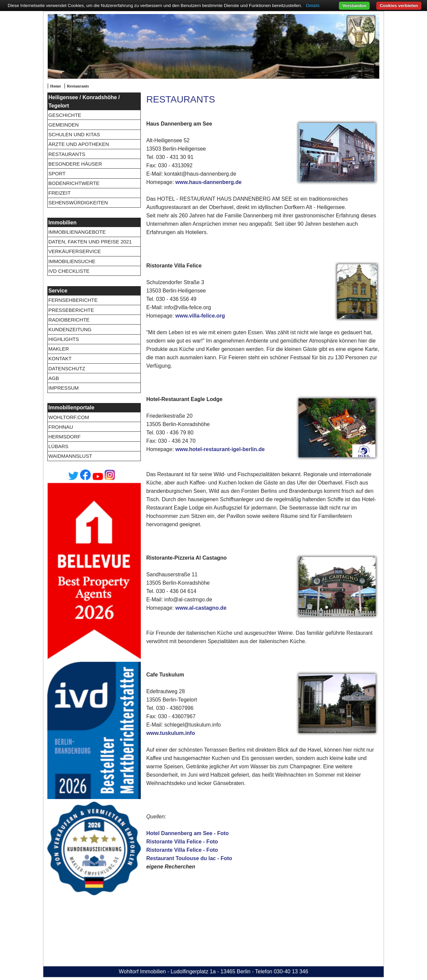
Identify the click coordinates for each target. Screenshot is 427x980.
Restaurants (78, 86)
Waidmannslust (70, 456)
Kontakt (60, 358)
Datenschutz (67, 368)
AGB (54, 378)
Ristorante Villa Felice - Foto (182, 842)
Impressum (64, 388)
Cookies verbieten (399, 6)
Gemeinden (64, 125)
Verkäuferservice (75, 251)
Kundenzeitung (70, 329)
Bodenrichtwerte (74, 183)
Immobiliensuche (72, 261)
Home (56, 86)
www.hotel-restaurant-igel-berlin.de (220, 449)
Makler (59, 349)
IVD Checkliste (69, 271)
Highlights (64, 339)
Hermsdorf (65, 437)
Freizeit (60, 193)
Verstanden (354, 6)
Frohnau (61, 427)
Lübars (58, 446)
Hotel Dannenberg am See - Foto (187, 833)
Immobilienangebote (77, 232)
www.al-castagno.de (201, 608)
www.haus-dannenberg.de (209, 182)
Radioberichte (69, 320)
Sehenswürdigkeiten (78, 203)
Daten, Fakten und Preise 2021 (90, 242)
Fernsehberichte (73, 300)
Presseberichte (71, 310)
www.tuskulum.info (170, 733)
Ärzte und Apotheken (79, 144)
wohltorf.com (69, 417)
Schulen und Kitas (74, 134)
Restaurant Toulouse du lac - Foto (189, 858)
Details (313, 6)
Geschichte (65, 115)
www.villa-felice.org (200, 316)
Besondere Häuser (75, 164)
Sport (57, 173)
